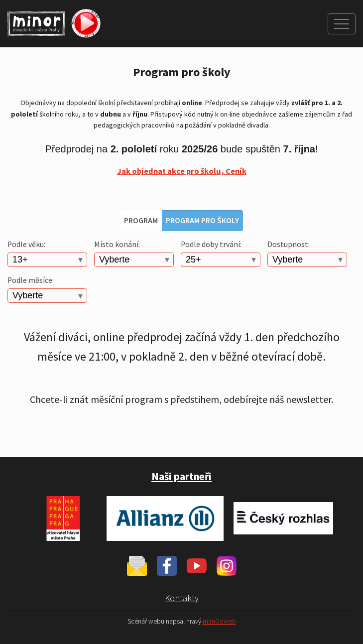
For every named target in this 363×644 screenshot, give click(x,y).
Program (141, 220)
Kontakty (182, 598)
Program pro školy (202, 220)
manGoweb (219, 621)
